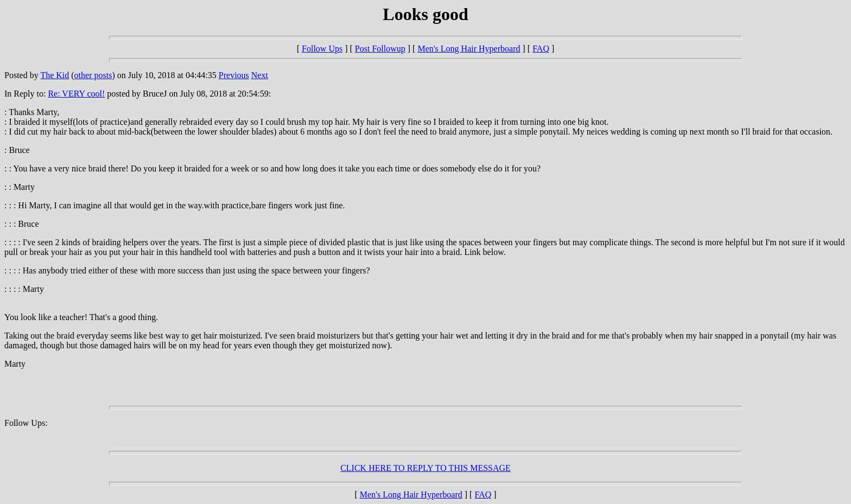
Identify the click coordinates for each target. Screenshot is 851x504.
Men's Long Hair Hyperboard (469, 49)
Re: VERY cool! (76, 94)
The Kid (55, 75)
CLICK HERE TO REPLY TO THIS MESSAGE (426, 468)
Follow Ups (322, 49)
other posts (93, 75)
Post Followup (380, 49)
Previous (234, 75)
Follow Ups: (26, 423)
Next (260, 75)
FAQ (541, 49)
